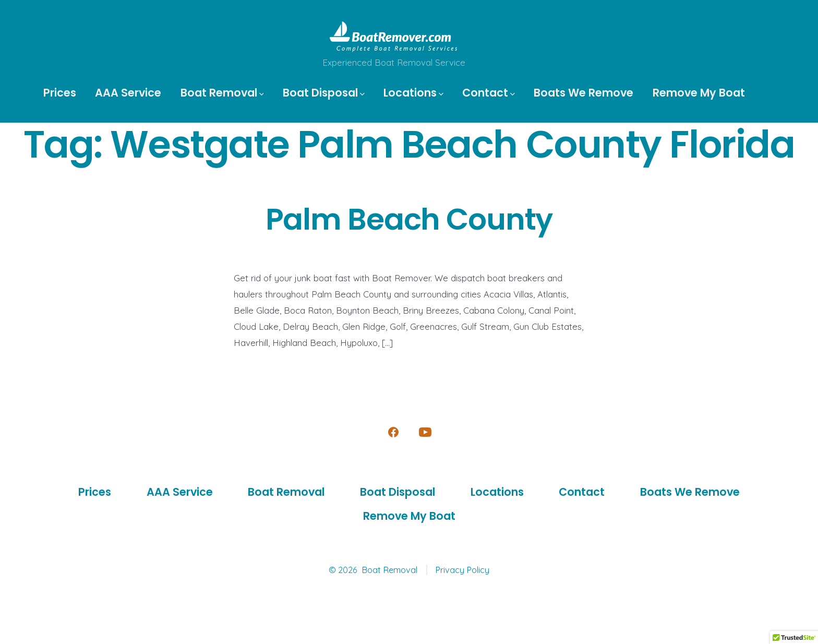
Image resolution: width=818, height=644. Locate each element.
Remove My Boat (699, 93)
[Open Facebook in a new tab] (393, 432)
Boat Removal (222, 93)
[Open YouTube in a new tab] (425, 432)
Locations (413, 93)
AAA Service (128, 93)
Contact (489, 93)
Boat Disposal (324, 93)
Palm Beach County (409, 219)
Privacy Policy (462, 570)
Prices (60, 93)
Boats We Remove (584, 93)
